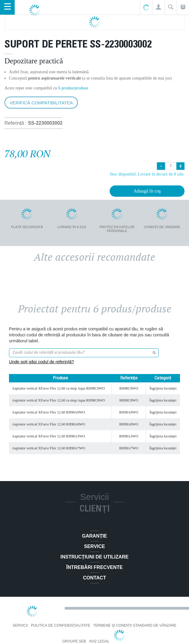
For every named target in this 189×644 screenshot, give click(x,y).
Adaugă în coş (147, 191)
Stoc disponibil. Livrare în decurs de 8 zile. (147, 174)
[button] (158, 7)
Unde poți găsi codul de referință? (41, 362)
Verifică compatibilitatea (41, 103)
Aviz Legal (99, 641)
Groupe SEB (74, 641)
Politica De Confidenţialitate (61, 625)
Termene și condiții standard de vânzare (135, 625)
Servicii (20, 625)
